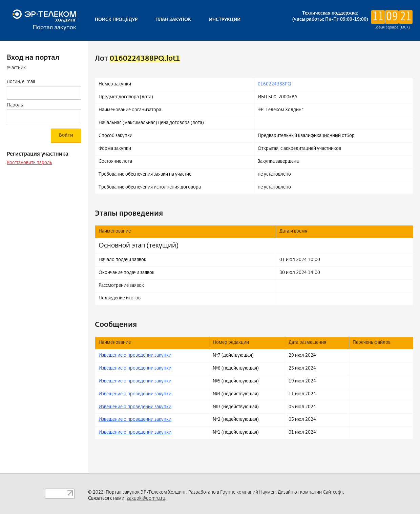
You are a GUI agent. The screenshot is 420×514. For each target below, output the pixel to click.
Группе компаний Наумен (248, 492)
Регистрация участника (38, 154)
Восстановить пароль (29, 163)
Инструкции (225, 20)
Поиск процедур (116, 20)
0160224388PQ (275, 84)
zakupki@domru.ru (146, 499)
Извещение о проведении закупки (135, 355)
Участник (16, 68)
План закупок (173, 20)
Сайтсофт (333, 492)
